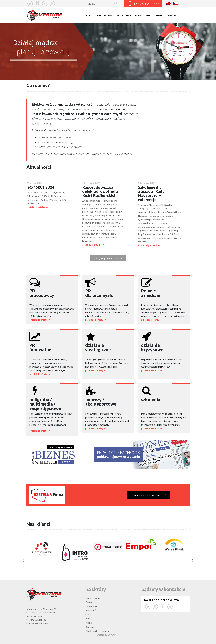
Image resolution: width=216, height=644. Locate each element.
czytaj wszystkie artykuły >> (108, 258)
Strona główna (93, 598)
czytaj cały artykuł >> (37, 207)
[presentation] (23, 560)
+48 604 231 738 (147, 4)
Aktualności (124, 16)
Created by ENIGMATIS (108, 635)
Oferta (89, 16)
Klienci (160, 16)
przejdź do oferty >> (40, 320)
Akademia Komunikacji (97, 631)
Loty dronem (105, 16)
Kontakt (173, 16)
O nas (138, 16)
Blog (149, 16)
